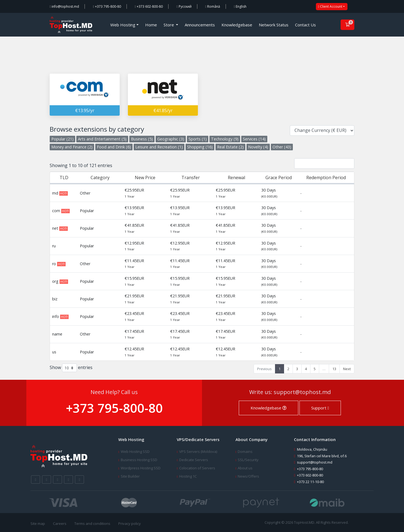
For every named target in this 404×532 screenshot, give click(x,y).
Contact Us (305, 25)
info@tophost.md (64, 6)
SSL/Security (248, 460)
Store (169, 25)
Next (347, 369)
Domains (245, 451)
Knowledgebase (237, 25)
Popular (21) (62, 139)
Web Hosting (123, 25)
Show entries (71, 368)
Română (213, 6)
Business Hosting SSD (139, 460)
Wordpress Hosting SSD (141, 468)
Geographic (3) (171, 139)
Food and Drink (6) (114, 147)
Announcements (200, 25)
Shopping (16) (200, 147)
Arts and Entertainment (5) (102, 139)
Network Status (274, 25)
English (240, 6)
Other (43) (282, 147)
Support (320, 408)
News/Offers (248, 476)
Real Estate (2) (230, 147)
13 (334, 369)
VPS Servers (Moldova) (198, 451)
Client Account (330, 6)
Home (151, 25)
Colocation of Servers (197, 468)
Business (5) (142, 139)
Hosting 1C (188, 476)
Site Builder (130, 476)
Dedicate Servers (194, 460)
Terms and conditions (92, 523)
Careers (60, 523)
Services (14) (254, 139)
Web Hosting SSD (135, 451)
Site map (38, 523)
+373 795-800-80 (107, 6)
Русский (184, 6)
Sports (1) (198, 139)
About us (245, 468)
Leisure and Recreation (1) (159, 147)
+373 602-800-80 (149, 6)
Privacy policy (130, 523)
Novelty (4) (258, 147)
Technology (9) (225, 139)
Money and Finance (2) (72, 147)
